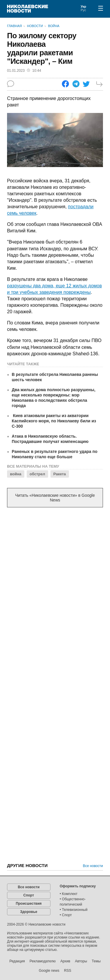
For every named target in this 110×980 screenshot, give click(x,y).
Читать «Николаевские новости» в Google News (55, 498)
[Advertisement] (55, 572)
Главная (14, 26)
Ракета (60, 474)
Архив (65, 961)
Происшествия (29, 904)
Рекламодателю (43, 961)
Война (54, 26)
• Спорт (66, 915)
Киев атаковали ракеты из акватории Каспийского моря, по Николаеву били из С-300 (54, 421)
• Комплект (69, 894)
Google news (49, 971)
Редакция (17, 961)
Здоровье (29, 912)
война (16, 474)
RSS (68, 971)
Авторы (81, 961)
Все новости (93, 866)
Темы (96, 961)
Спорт (29, 895)
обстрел (37, 474)
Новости (35, 26)
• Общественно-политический (73, 902)
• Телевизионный (74, 910)
